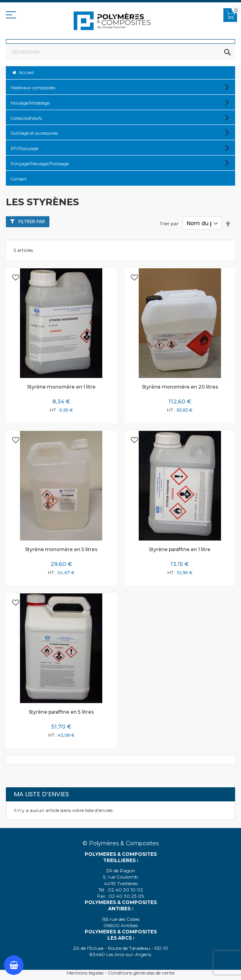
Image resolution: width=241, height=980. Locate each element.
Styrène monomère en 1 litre (61, 387)
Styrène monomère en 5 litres (61, 549)
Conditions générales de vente (141, 973)
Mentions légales (85, 973)
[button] (16, 278)
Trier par (169, 223)
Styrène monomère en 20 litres (180, 387)
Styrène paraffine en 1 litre (180, 549)
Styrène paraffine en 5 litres (61, 712)
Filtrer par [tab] (32, 221)
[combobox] (120, 52)
